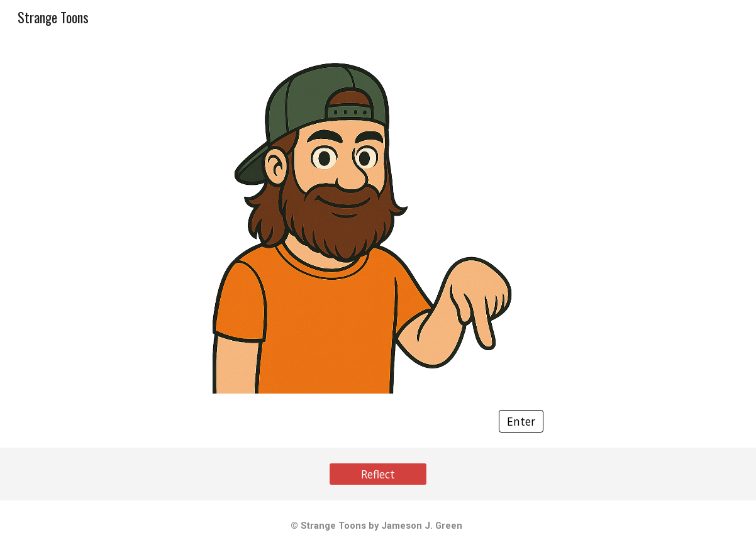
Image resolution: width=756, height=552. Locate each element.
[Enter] (521, 422)
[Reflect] (378, 474)
